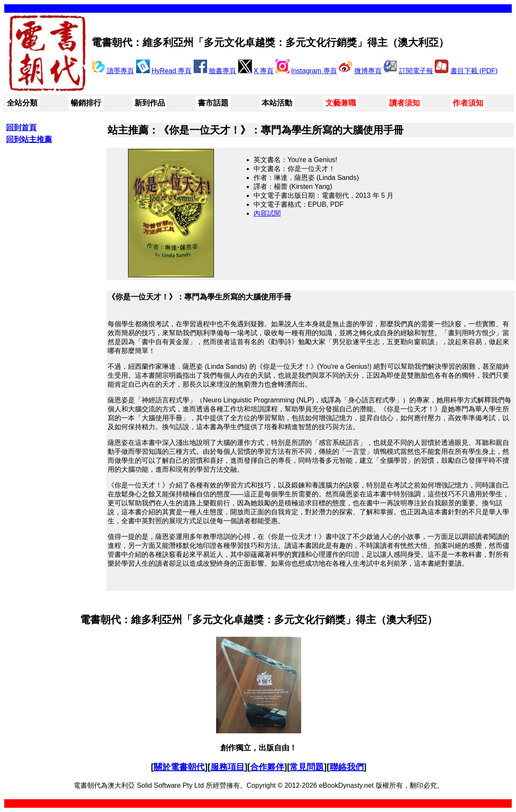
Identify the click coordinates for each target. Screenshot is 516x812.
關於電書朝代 (179, 767)
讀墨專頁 (120, 71)
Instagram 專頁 (314, 71)
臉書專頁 (222, 71)
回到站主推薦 (29, 140)
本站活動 (277, 103)
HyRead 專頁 (171, 71)
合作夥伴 (267, 767)
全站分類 (22, 103)
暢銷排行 (86, 103)
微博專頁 (368, 71)
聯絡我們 (347, 767)
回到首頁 (21, 128)
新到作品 (150, 103)
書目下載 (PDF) (474, 71)
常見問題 (307, 767)
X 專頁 (264, 71)
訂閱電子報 (416, 71)
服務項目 (228, 767)
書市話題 (213, 103)
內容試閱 (267, 213)
